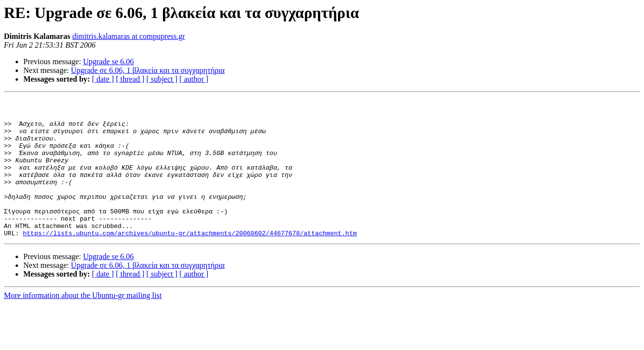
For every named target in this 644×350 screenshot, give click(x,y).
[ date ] (103, 79)
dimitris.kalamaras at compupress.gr (128, 36)
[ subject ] (162, 79)
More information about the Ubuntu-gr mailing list (83, 323)
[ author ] (194, 79)
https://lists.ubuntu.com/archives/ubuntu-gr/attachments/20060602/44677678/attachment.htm (190, 261)
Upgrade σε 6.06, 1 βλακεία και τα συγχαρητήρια (148, 70)
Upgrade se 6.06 (108, 61)
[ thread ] (130, 79)
